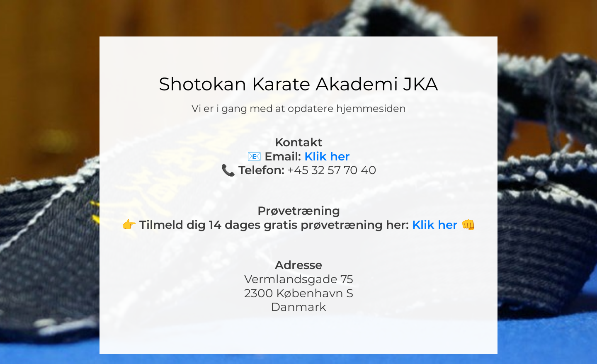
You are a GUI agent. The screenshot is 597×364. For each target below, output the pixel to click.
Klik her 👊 (444, 225)
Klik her (327, 156)
